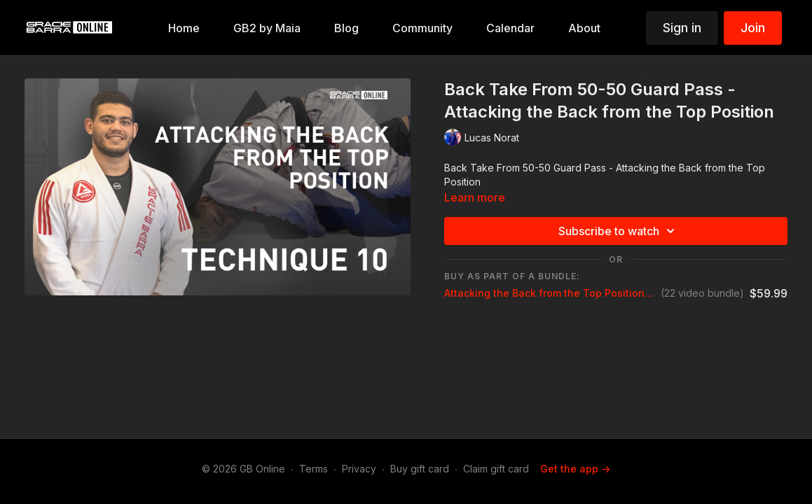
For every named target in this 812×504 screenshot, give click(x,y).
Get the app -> (575, 469)
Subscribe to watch (619, 231)
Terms (314, 469)
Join (753, 28)
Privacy (359, 469)
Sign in (682, 28)
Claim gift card (496, 469)
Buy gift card (420, 469)
